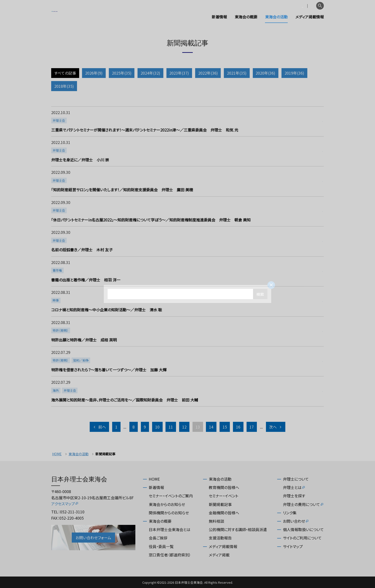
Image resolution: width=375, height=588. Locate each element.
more (187, 121)
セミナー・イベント (223, 496)
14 (211, 427)
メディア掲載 (219, 555)
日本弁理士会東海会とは (170, 529)
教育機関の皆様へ (224, 487)
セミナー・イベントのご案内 (171, 496)
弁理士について (296, 479)
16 (238, 427)
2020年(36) (265, 73)
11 (171, 427)
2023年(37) (179, 73)
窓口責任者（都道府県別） (170, 555)
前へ (99, 427)
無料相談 (216, 521)
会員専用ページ (284, 6)
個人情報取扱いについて (303, 529)
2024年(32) (150, 73)
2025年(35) (122, 73)
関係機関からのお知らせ (169, 513)
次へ (276, 427)
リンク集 (290, 513)
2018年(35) (64, 86)
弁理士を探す (294, 496)
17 (252, 427)
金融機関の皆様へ (224, 513)
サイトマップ (293, 546)
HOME (57, 454)
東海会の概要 (246, 17)
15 (225, 427)
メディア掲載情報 (310, 17)
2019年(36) (294, 73)
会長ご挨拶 (158, 538)
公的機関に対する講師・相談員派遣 (238, 529)
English (307, 6)
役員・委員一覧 (161, 546)
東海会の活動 (276, 17)
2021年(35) (237, 73)
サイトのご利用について (302, 538)
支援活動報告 (220, 538)
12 (184, 427)
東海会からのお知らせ (167, 504)
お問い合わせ (296, 521)
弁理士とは (294, 487)
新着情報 (219, 17)
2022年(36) (208, 73)
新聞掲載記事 (220, 504)
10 (157, 427)
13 (198, 427)
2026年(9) (94, 73)
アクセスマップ (65, 504)
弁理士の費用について (303, 504)
